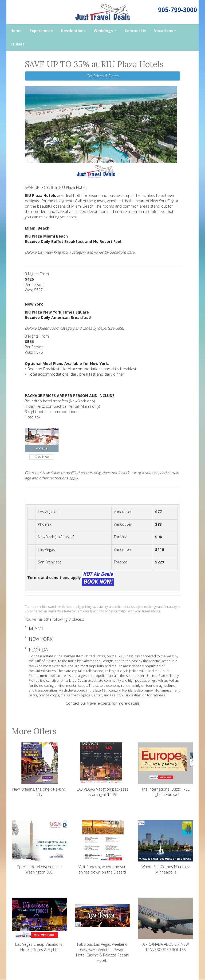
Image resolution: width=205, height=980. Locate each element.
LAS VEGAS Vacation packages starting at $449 (103, 770)
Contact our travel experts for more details (103, 703)
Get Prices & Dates (103, 76)
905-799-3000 (178, 10)
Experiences (41, 31)
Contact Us (135, 31)
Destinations (73, 31)
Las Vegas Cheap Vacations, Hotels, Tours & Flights (39, 925)
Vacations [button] (165, 31)
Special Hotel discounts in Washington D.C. (39, 847)
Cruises (17, 44)
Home (16, 31)
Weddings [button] (105, 31)
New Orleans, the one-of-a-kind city (39, 770)
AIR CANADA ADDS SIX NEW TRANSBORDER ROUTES (166, 925)
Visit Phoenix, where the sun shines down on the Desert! (103, 847)
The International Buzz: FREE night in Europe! (166, 770)
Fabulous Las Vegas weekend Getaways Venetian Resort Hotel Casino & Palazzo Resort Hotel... (103, 930)
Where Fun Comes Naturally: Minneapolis (166, 847)
